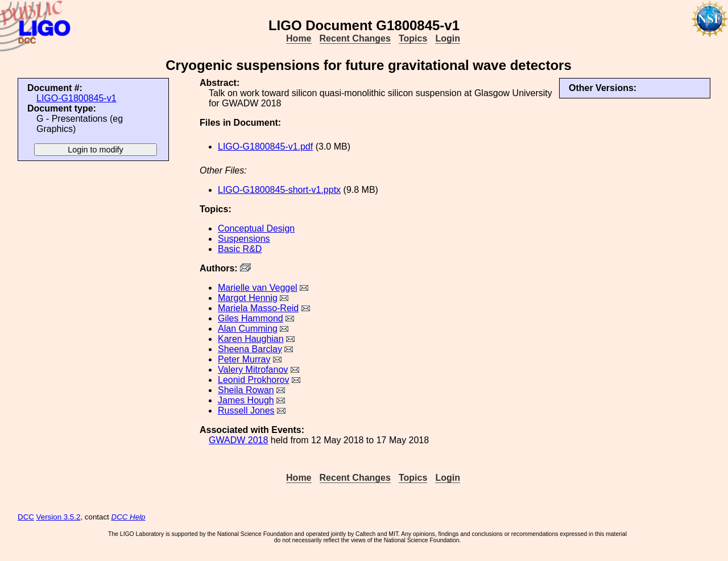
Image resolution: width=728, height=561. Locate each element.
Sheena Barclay (250, 349)
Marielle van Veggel (258, 288)
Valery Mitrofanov (253, 370)
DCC (26, 517)
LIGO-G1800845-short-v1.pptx (279, 190)
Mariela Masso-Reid (258, 308)
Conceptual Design (256, 228)
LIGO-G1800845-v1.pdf (265, 147)
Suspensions (244, 239)
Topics (413, 38)
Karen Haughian (251, 339)
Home (299, 38)
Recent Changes (355, 38)
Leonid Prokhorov (253, 380)
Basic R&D (240, 249)
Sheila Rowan (246, 390)
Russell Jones (246, 411)
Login (448, 38)
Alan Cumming (248, 329)
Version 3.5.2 (59, 517)
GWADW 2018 (238, 440)
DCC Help (129, 517)
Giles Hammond (251, 318)
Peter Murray (244, 359)
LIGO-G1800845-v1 (76, 98)
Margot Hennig (248, 298)
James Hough (246, 400)
